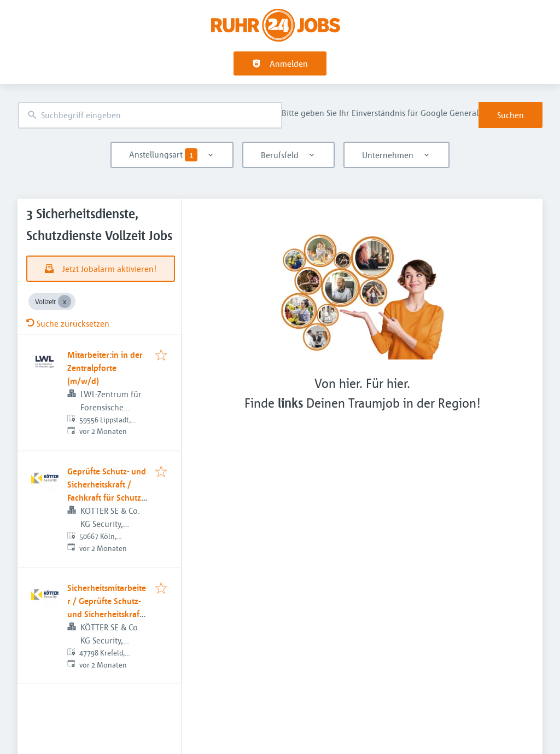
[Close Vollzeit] (65, 301)
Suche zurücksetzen (68, 323)
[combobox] (150, 115)
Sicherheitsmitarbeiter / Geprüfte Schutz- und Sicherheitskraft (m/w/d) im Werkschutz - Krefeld (107, 614)
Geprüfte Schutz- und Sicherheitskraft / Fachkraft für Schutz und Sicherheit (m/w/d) (107, 497)
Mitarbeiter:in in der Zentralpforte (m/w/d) (105, 368)
